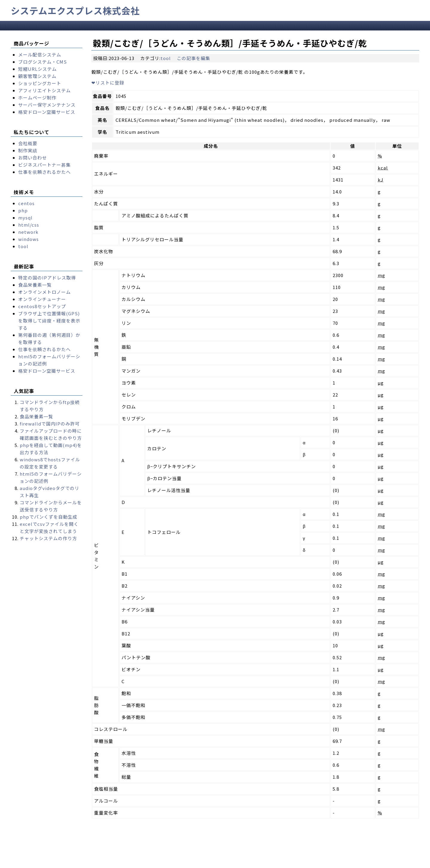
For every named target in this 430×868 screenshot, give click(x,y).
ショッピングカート (40, 83)
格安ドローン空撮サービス (47, 112)
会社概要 (28, 143)
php (23, 210)
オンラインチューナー (42, 299)
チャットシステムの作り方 (48, 538)
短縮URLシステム (37, 69)
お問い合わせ (33, 158)
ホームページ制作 (37, 97)
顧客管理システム (37, 76)
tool (166, 58)
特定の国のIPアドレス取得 (47, 278)
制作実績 (28, 150)
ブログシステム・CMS (43, 62)
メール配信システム (40, 54)
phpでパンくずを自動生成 (49, 517)
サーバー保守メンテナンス (47, 105)
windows (29, 239)
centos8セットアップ (42, 306)
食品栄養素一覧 (35, 285)
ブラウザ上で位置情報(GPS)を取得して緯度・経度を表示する (49, 321)
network (28, 232)
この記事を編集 (193, 58)
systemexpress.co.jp (67, 863)
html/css (29, 225)
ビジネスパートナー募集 (44, 165)
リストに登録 (108, 83)
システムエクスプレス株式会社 (75, 10)
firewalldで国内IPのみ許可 (50, 424)
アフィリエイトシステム (44, 90)
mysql (25, 218)
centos (26, 203)
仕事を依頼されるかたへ (44, 172)
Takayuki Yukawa (184, 863)
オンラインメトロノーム (44, 292)
